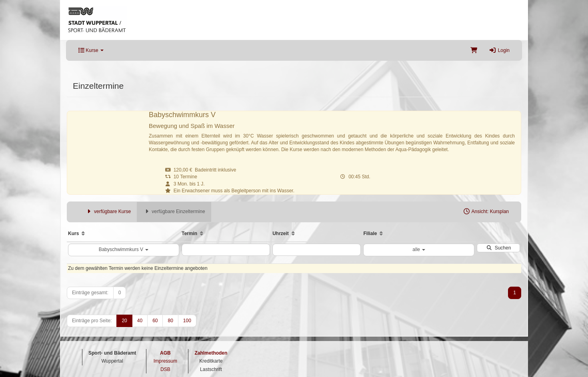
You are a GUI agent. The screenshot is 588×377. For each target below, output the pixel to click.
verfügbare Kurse (108, 211)
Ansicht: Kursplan (486, 211)
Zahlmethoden (211, 353)
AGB (165, 353)
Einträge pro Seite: (92, 321)
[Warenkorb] (474, 50)
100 (187, 321)
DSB (165, 369)
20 (124, 321)
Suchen (498, 248)
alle (419, 249)
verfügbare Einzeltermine (174, 211)
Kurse (91, 50)
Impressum (165, 361)
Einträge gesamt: (90, 293)
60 (155, 321)
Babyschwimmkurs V (124, 249)
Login (499, 50)
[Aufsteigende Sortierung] (83, 233)
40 (140, 321)
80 (170, 321)
